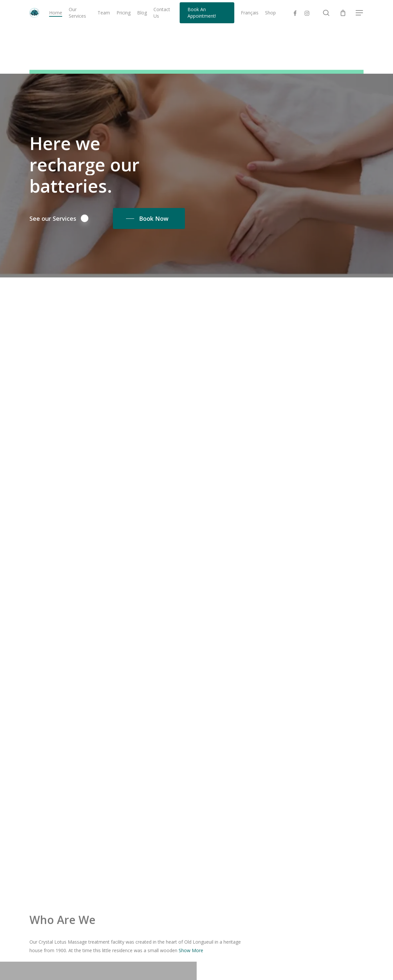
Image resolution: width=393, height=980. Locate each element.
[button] (360, 14)
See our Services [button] (59, 218)
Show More (191, 950)
